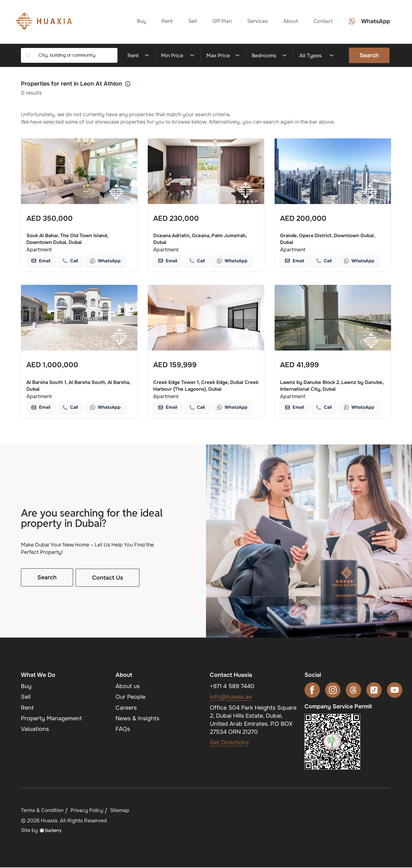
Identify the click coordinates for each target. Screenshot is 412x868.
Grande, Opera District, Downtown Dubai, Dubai (327, 239)
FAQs (123, 730)
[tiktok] (374, 691)
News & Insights (137, 719)
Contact (323, 22)
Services (257, 22)
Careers (126, 708)
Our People (131, 697)
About (290, 22)
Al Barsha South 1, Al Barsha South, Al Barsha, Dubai (78, 386)
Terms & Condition (43, 811)
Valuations (35, 730)
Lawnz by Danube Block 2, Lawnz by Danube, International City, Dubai (332, 386)
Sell (192, 22)
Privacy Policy (89, 811)
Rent (167, 22)
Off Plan (221, 22)
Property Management (51, 719)
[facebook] (312, 691)
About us (128, 687)
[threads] (353, 691)
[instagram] (333, 691)
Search (369, 55)
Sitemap (123, 811)
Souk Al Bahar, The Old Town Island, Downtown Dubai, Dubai (67, 239)
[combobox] (75, 55)
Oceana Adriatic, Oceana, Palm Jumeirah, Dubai (200, 239)
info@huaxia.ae (231, 697)
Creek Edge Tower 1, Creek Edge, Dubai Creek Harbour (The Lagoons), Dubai (206, 386)
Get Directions (229, 743)
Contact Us (108, 578)
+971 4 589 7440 (232, 687)
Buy (141, 22)
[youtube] (395, 691)
